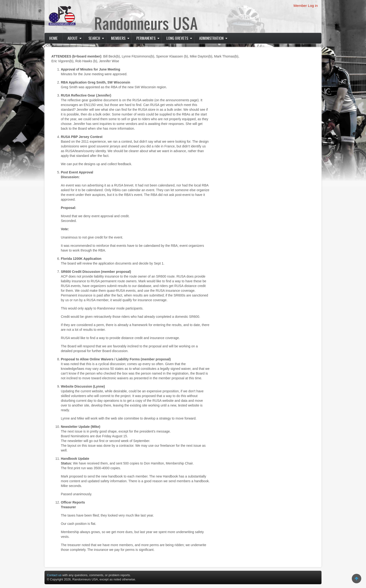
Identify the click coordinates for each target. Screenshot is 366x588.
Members (118, 38)
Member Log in (306, 6)
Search (94, 38)
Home (54, 38)
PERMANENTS (146, 38)
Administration (211, 38)
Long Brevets (177, 38)
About (73, 38)
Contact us (54, 575)
